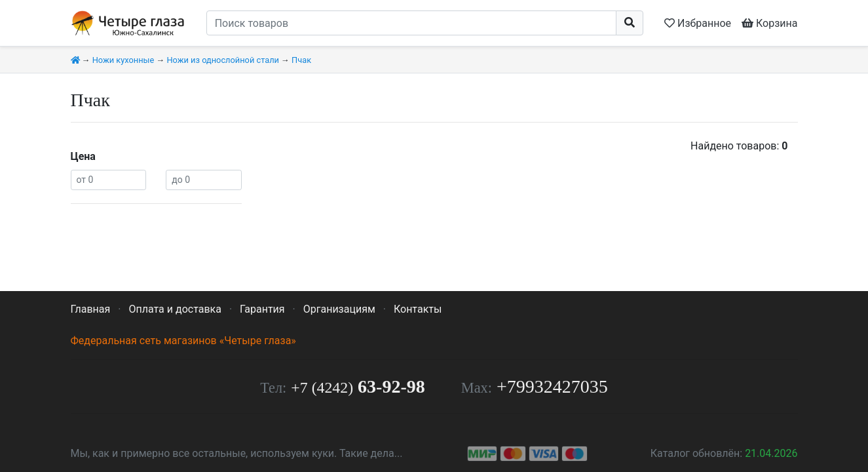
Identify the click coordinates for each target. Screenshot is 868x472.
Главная (91, 309)
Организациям (339, 309)
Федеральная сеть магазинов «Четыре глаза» (183, 341)
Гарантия (262, 309)
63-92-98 (358, 386)
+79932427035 (552, 386)
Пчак (301, 60)
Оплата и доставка (175, 309)
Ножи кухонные (123, 60)
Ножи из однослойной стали (222, 60)
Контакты (418, 309)
